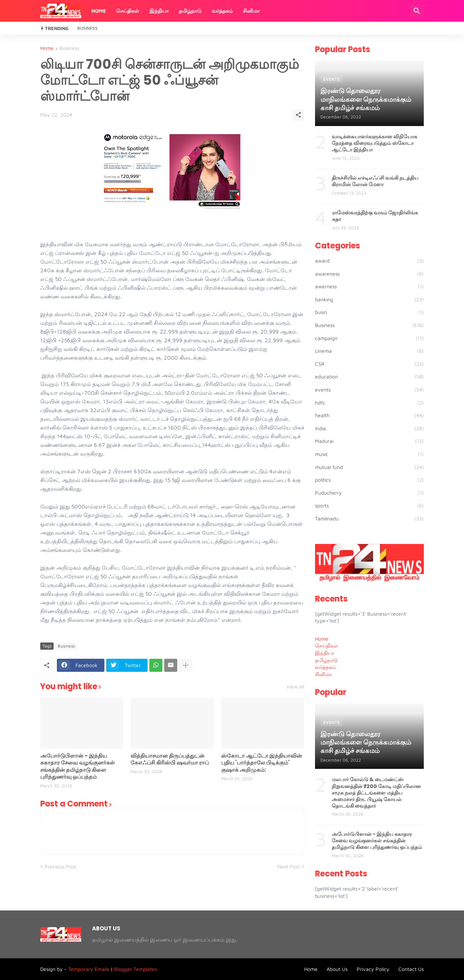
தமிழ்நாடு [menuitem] (326, 660)
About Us (337, 969)
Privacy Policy (373, 969)
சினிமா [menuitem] (323, 674)
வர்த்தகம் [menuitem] (326, 667)
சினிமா (251, 11)
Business (87, 28)
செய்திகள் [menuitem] (327, 646)
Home (99, 11)
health (369, 415)
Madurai (369, 441)
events (369, 390)
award (369, 261)
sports (369, 506)
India (369, 428)
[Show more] (186, 665)
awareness (369, 274)
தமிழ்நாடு (190, 11)
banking (369, 300)
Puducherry (369, 493)
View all (295, 687)
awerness (369, 286)
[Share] (298, 115)
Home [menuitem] (322, 639)
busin (369, 312)
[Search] (417, 11)
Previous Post (60, 866)
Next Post (289, 866)
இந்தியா (159, 11)
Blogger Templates (136, 969)
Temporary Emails (89, 969)
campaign (369, 338)
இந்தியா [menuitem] (325, 653)
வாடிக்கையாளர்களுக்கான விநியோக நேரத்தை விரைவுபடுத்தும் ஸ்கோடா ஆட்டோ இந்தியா (374, 143)
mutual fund (369, 467)
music (369, 454)
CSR (369, 364)
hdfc (369, 403)
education (369, 377)
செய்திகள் (128, 11)
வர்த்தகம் (222, 11)
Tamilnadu (369, 519)
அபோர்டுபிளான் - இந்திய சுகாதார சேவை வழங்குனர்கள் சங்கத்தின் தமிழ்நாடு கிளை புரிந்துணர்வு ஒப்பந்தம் (78, 766)
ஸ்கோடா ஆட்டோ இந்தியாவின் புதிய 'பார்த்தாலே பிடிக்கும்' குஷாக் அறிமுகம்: (262, 763)
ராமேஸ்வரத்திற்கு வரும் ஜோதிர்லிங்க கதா (375, 216)
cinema (369, 351)
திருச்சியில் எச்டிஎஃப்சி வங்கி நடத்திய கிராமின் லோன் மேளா (375, 181)
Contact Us (411, 969)
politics (369, 480)
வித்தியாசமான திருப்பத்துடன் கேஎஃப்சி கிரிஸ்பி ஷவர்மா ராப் (170, 759)
